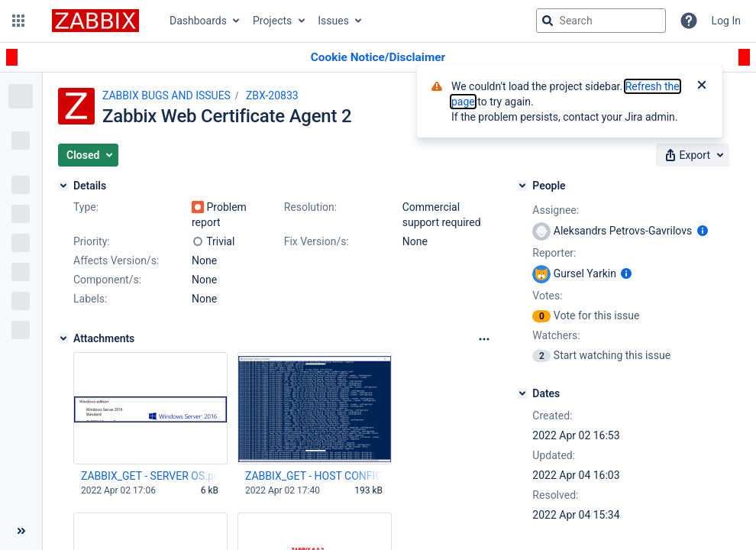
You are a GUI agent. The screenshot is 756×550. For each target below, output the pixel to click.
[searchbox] (601, 21)
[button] (18, 21)
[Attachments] (63, 338)
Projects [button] (272, 21)
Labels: (90, 299)
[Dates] (522, 393)
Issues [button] (333, 21)
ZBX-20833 (272, 95)
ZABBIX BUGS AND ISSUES (166, 95)
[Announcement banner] (378, 58)
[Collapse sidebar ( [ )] (21, 531)
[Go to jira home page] (95, 21)
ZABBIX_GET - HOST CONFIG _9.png (314, 476)
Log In (726, 21)
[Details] (63, 186)
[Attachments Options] (484, 339)
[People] (522, 186)
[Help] (689, 21)
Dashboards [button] (198, 21)
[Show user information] (703, 231)
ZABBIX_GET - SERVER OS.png (150, 476)
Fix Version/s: (317, 241)
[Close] (702, 86)
